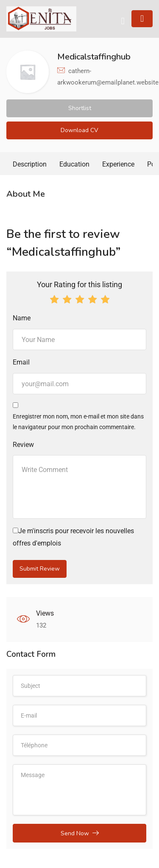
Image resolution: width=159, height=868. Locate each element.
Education (74, 164)
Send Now (80, 833)
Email (21, 362)
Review (23, 445)
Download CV (79, 130)
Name (22, 318)
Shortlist (80, 108)
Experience (118, 164)
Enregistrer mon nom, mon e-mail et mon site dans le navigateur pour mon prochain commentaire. (78, 422)
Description (30, 164)
